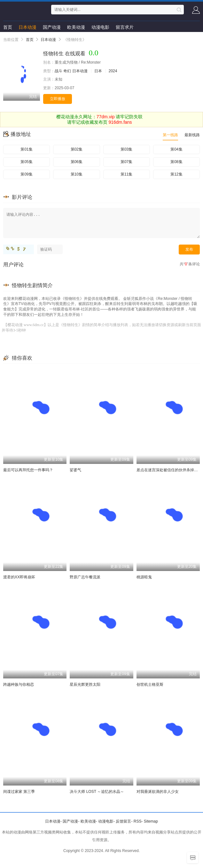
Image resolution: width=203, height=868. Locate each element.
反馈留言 (123, 821)
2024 (113, 71)
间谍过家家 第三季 (19, 792)
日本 (98, 71)
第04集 (176, 149)
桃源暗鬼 (144, 577)
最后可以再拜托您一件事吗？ (28, 470)
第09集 (26, 174)
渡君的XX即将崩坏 (19, 577)
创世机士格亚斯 (150, 684)
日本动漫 (27, 27)
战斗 (59, 71)
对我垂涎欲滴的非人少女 (158, 792)
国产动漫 (52, 27)
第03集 (126, 149)
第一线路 (170, 135)
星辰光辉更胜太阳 (85, 684)
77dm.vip (106, 117)
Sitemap (151, 821)
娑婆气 (75, 470)
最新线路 (192, 135)
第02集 (77, 149)
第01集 (26, 149)
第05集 (26, 162)
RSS (138, 821)
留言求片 (125, 27)
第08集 (176, 162)
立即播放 (58, 99)
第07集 (126, 162)
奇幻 (67, 71)
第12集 (176, 174)
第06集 (77, 162)
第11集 (126, 174)
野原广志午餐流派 (85, 577)
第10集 (77, 174)
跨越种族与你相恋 (19, 684)
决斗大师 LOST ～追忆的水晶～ (97, 792)
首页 (8, 27)
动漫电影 (100, 27)
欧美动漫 (76, 27)
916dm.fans (120, 122)
